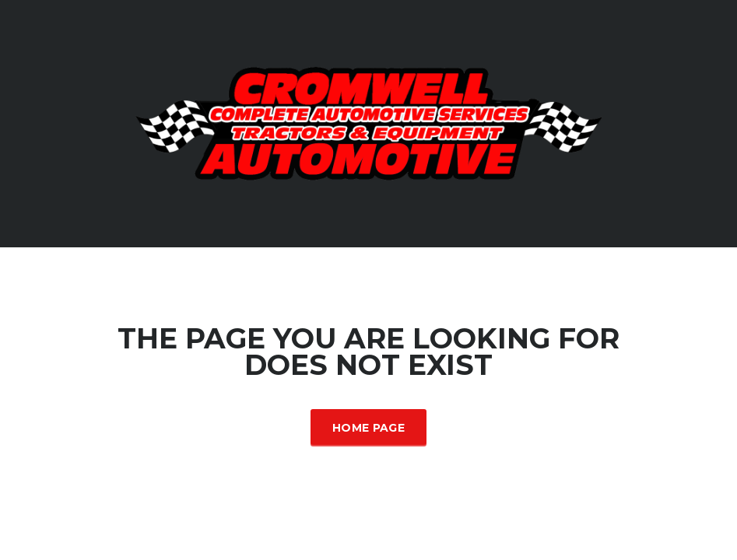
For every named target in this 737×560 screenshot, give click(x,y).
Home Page (368, 428)
